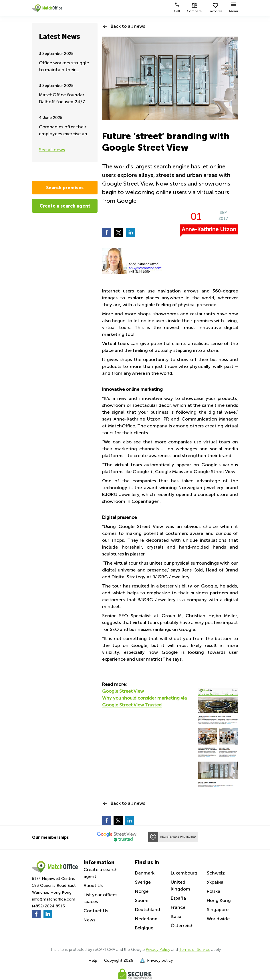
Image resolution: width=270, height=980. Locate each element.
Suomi (142, 900)
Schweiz (216, 873)
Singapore (218, 910)
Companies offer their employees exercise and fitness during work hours (64, 131)
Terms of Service (195, 950)
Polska (214, 891)
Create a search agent (65, 206)
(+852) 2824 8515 (48, 906)
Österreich (182, 926)
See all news (52, 150)
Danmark (145, 873)
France (178, 907)
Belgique (144, 928)
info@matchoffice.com (54, 899)
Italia (176, 916)
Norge (142, 891)
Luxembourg (184, 873)
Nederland (146, 919)
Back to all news (128, 26)
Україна (215, 882)
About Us (93, 886)
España (178, 898)
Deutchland (148, 910)
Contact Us (96, 911)
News (89, 920)
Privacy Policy (158, 950)
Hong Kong (219, 900)
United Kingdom (180, 886)
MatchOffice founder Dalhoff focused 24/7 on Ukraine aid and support (62, 99)
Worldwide (218, 919)
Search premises (65, 188)
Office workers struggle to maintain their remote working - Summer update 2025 (64, 67)
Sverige (143, 882)
